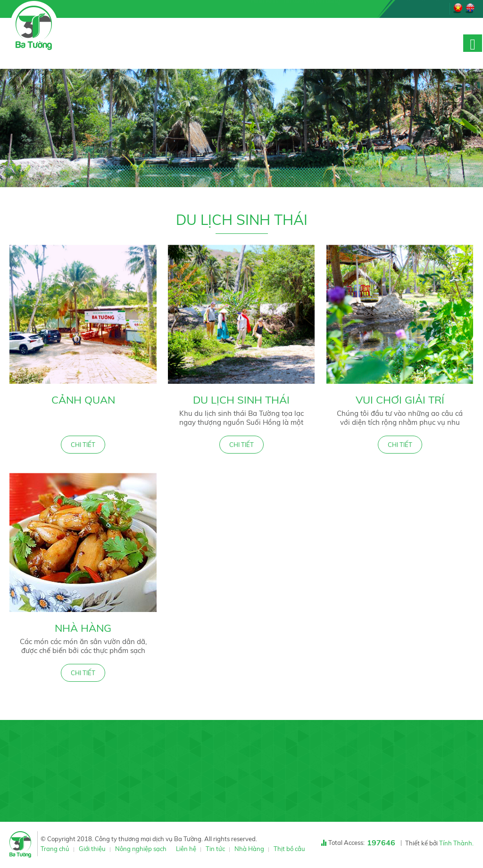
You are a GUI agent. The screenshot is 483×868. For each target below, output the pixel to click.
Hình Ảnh (264, 8)
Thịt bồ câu (289, 849)
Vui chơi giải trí (400, 400)
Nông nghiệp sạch (141, 849)
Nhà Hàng (83, 628)
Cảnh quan (83, 400)
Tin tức (292, 8)
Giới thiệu (92, 849)
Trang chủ (55, 849)
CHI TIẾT (83, 445)
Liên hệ (186, 849)
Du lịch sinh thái (241, 400)
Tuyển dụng (324, 8)
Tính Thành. (456, 843)
